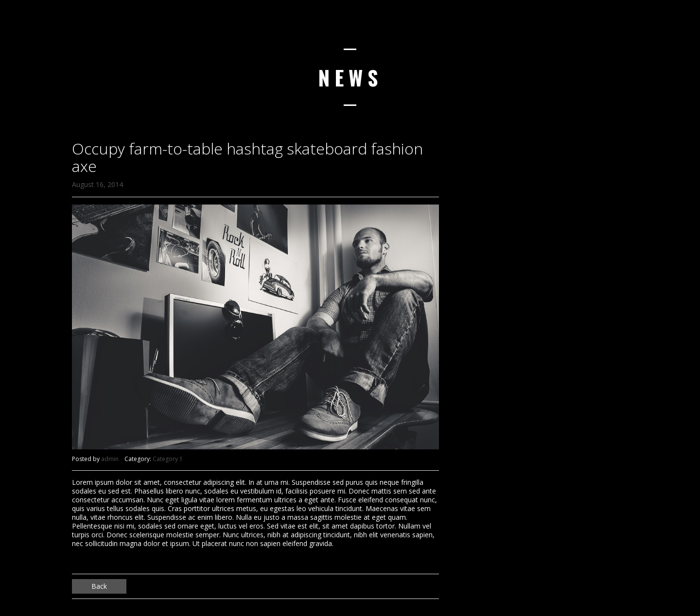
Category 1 (168, 459)
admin (110, 459)
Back (99, 586)
